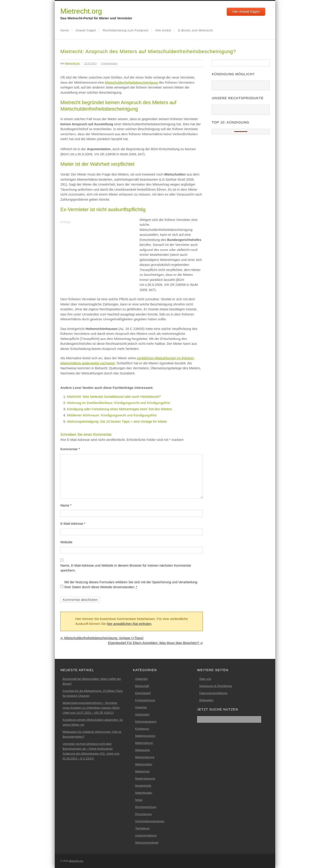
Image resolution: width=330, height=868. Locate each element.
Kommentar (70, 449)
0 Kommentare (109, 63)
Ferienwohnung (145, 700)
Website (66, 542)
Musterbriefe (143, 786)
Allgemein (142, 679)
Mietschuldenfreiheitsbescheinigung (131, 82)
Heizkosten (142, 714)
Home (65, 30)
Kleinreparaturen (146, 722)
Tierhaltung (142, 828)
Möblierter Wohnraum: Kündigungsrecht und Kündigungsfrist (112, 415)
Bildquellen (206, 700)
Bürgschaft (142, 686)
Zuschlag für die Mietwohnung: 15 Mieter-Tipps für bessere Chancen (93, 693)
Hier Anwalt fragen (246, 11)
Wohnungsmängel (147, 843)
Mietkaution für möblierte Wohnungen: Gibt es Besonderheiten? (92, 734)
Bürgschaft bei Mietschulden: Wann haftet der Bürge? (92, 681)
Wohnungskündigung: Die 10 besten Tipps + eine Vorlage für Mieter (117, 421)
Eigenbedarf (143, 693)
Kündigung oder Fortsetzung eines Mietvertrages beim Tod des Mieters (119, 409)
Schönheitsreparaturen (150, 821)
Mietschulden (144, 764)
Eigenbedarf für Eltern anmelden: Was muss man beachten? (155, 643)
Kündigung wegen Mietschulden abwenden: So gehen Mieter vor (93, 722)
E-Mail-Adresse (73, 524)
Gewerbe (141, 707)
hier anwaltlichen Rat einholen (129, 624)
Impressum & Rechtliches (216, 686)
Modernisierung (145, 778)
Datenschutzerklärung (213, 693)
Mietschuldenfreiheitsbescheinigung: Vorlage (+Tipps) (102, 638)
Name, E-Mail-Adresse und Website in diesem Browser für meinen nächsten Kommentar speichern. (126, 568)
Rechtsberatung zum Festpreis (126, 30)
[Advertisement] (98, 256)
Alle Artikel (163, 30)
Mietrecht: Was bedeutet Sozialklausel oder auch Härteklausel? (114, 397)
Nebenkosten (144, 793)
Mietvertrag (142, 771)
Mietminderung (145, 757)
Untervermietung (146, 835)
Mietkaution (143, 750)
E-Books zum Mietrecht (195, 30)
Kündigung (142, 729)
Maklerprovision (145, 736)
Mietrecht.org (81, 11)
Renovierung (143, 814)
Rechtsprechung (146, 807)
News (139, 800)
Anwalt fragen (86, 30)
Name (66, 505)
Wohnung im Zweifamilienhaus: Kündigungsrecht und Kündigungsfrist (118, 403)
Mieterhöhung (144, 743)
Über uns (205, 679)
